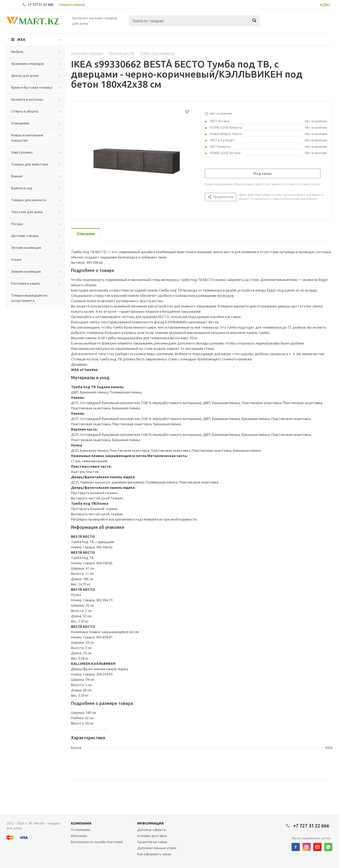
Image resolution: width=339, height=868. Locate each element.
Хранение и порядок (28, 64)
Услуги (16, 259)
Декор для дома (25, 75)
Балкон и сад (22, 188)
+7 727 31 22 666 (40, 5)
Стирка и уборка (25, 111)
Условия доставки (152, 836)
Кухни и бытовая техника (32, 87)
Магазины (79, 836)
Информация (150, 823)
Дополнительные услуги (157, 848)
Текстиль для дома (27, 212)
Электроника (22, 152)
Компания (81, 823)
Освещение (20, 123)
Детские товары (25, 236)
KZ (322, 5)
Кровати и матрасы (27, 99)
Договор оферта (151, 830)
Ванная (17, 176)
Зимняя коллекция (26, 271)
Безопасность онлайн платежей (97, 842)
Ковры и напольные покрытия (27, 138)
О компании (81, 830)
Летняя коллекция (26, 248)
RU (328, 5)
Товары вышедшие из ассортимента (29, 298)
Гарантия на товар (152, 842)
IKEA (21, 39)
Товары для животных (30, 164)
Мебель (17, 52)
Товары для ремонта (28, 200)
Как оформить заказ (154, 854)
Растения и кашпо (26, 283)
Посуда (17, 224)
